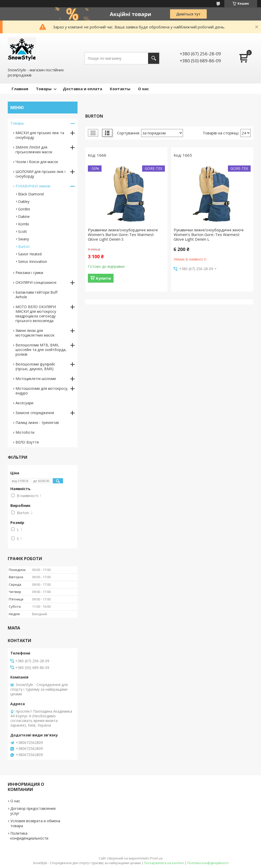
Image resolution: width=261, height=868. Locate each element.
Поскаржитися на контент (164, 863)
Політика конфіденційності (208, 863)
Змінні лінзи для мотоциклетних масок (35, 333)
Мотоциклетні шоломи (36, 379)
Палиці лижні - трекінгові (37, 422)
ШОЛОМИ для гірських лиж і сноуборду (40, 174)
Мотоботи (25, 432)
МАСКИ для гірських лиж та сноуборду (40, 135)
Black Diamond (31, 194)
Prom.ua (156, 858)
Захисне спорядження (35, 413)
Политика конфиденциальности (29, 836)
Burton (24, 246)
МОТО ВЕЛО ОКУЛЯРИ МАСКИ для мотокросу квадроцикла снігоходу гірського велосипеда (36, 314)
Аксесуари (24, 403)
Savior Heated (30, 254)
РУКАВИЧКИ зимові (33, 186)
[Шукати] (154, 58)
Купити (103, 278)
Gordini (24, 209)
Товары (44, 89)
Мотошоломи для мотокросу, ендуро (42, 391)
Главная (20, 89)
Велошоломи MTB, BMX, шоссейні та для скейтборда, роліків (41, 350)
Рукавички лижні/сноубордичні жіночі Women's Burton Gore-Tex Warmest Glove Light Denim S (123, 234)
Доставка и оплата (82, 89)
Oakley (24, 201)
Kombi (24, 224)
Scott (22, 231)
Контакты (120, 89)
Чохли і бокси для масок (37, 162)
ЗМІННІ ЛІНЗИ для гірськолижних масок (34, 150)
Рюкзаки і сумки (29, 273)
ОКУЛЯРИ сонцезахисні (36, 282)
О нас (143, 89)
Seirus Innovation (33, 261)
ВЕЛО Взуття (27, 442)
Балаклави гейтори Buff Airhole (36, 295)
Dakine (24, 216)
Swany (24, 239)
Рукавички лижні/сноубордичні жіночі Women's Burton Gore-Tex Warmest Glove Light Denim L (209, 234)
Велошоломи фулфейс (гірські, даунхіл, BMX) (35, 366)
